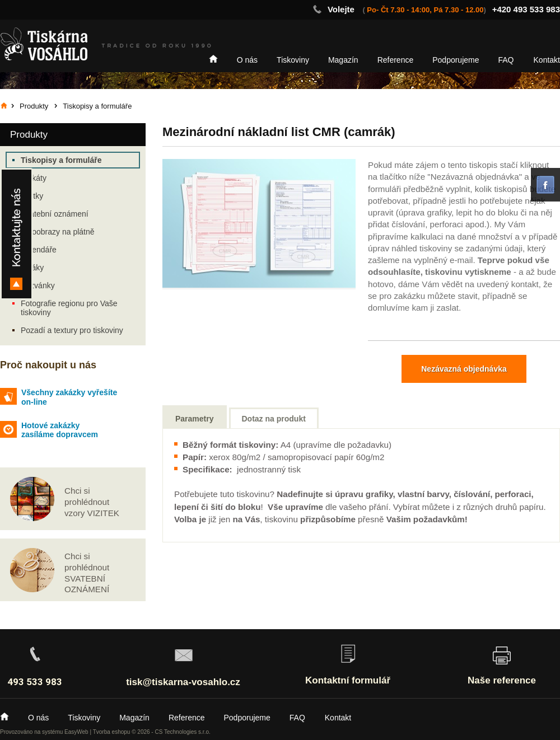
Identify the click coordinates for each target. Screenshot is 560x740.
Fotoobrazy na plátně (58, 232)
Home (213, 59)
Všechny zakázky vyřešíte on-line (69, 397)
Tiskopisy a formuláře (61, 160)
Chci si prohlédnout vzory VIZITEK (92, 502)
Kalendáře (39, 250)
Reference (396, 60)
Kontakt (547, 60)
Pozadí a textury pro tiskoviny (72, 330)
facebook (545, 185)
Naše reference (502, 680)
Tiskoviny (293, 60)
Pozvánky (38, 285)
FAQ (506, 60)
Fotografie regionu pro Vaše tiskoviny (69, 308)
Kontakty (17, 234)
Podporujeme (456, 60)
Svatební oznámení (55, 214)
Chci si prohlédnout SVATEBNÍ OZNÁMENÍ (87, 573)
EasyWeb (76, 732)
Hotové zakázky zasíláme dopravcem (60, 430)
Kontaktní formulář (348, 680)
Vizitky (32, 196)
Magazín (343, 60)
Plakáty (34, 178)
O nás (247, 60)
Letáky (32, 268)
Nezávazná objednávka (464, 369)
